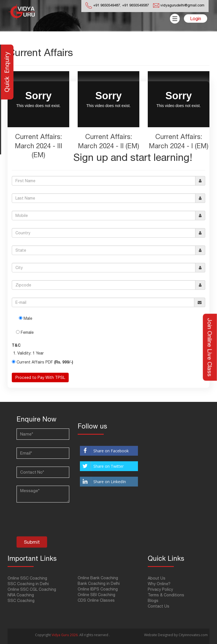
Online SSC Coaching (27, 578)
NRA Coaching (21, 595)
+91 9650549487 (107, 5)
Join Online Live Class (210, 347)
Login (196, 18)
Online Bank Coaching (98, 578)
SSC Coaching (21, 601)
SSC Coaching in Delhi (28, 584)
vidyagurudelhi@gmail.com (182, 5)
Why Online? (159, 584)
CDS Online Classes (96, 600)
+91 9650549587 (135, 5)
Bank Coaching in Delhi (99, 583)
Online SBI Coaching (96, 595)
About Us (157, 578)
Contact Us (159, 606)
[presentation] (59, 523)
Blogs (153, 601)
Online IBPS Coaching (98, 589)
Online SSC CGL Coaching (32, 589)
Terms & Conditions (166, 595)
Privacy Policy (160, 589)
